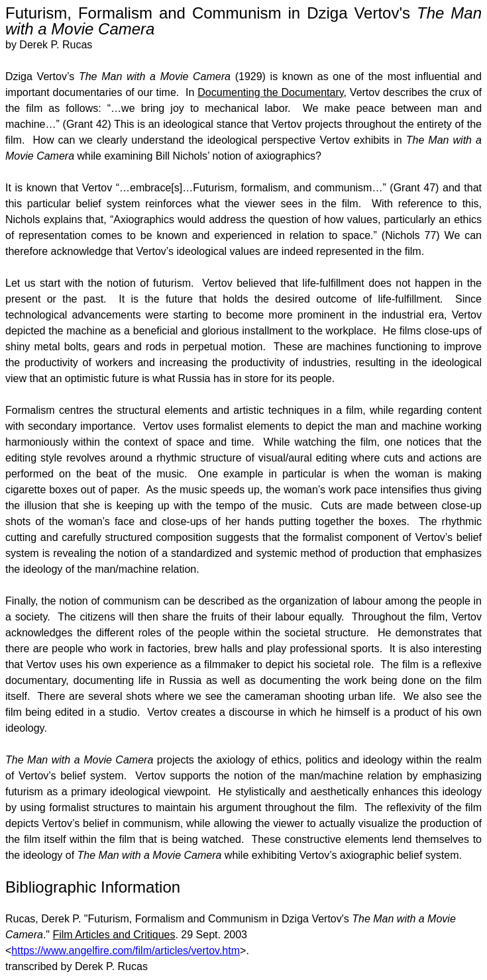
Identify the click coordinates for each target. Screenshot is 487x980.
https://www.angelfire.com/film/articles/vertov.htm (126, 951)
